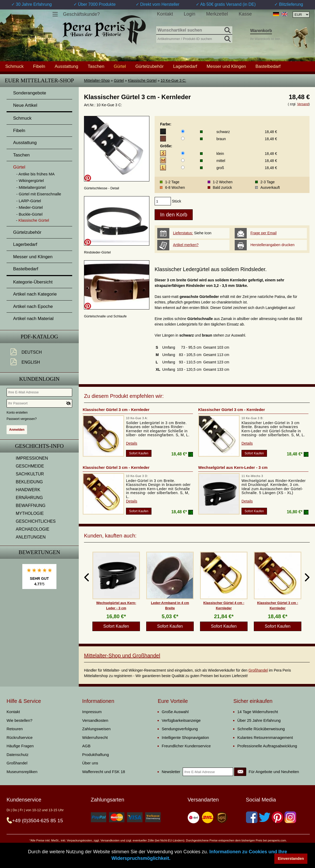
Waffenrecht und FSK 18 (104, 772)
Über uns (90, 763)
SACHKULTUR (30, 474)
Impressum (92, 712)
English (31, 362)
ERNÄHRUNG (29, 498)
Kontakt (165, 14)
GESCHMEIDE (30, 466)
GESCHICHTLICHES (36, 521)
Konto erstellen (17, 413)
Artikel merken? (186, 245)
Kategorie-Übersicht (33, 282)
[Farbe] (183, 131)
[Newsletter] (240, 772)
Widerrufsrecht (95, 737)
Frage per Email (264, 233)
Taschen (96, 66)
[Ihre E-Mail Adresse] (39, 392)
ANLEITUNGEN (31, 537)
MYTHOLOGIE (30, 513)
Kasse (245, 14)
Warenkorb (261, 31)
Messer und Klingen (226, 66)
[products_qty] (163, 201)
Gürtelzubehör (150, 66)
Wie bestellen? (19, 720)
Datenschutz (17, 755)
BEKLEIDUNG (29, 482)
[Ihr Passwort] (39, 403)
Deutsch (32, 352)
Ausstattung (66, 66)
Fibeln (39, 66)
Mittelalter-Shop (97, 80)
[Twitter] (265, 817)
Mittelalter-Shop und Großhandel (122, 656)
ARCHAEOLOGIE (33, 529)
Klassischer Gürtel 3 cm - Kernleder (116, 410)
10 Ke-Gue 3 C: (173, 80)
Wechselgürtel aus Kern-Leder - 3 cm (233, 467)
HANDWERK (28, 490)
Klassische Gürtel (142, 80)
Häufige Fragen (20, 746)
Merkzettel (217, 14)
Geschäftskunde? (81, 14)
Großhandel (258, 670)
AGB (86, 746)
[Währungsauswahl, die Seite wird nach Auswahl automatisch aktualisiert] (301, 15)
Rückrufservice (20, 737)
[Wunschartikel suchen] (194, 31)
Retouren (15, 729)
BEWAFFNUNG (31, 506)
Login (190, 14)
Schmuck (14, 66)
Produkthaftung (96, 755)
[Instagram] (290, 817)
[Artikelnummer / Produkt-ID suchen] (194, 38)
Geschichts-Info (39, 446)
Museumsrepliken (22, 772)
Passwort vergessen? (22, 419)
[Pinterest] (277, 817)
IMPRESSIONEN (32, 458)
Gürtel (119, 80)
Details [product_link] (132, 443)
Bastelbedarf (268, 66)
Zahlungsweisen (96, 729)
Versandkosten (95, 720)
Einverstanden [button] (291, 859)
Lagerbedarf (185, 66)
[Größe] (183, 153)
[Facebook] (252, 817)
